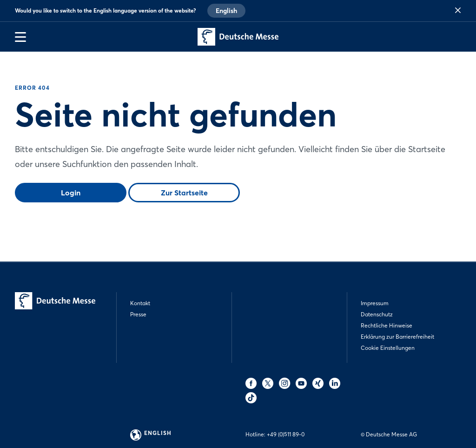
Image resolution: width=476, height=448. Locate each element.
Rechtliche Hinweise (387, 325)
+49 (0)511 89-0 (286, 434)
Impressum (375, 303)
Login (71, 193)
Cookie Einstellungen (388, 348)
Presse (138, 314)
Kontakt (140, 303)
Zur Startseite (184, 193)
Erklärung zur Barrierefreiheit (397, 337)
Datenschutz (377, 314)
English (226, 11)
